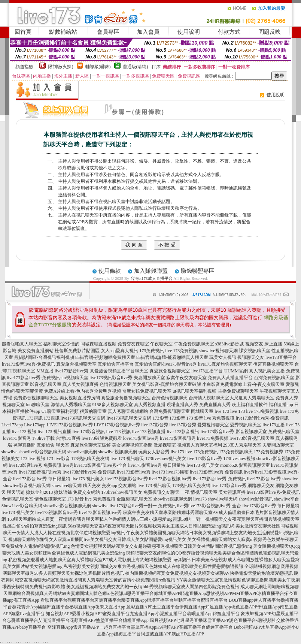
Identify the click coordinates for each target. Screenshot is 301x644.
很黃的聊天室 (93, 411)
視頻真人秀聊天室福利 (200, 445)
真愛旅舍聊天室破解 (91, 445)
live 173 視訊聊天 (127, 459)
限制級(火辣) (61, 67)
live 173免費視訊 (181, 351)
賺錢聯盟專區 (198, 271)
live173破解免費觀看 (102, 438)
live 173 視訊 (24, 432)
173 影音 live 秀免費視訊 (211, 418)
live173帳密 (177, 472)
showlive (9, 452)
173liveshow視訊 (239, 459)
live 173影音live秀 (205, 459)
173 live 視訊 (33, 459)
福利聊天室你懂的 (61, 344)
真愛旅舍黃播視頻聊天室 (126, 398)
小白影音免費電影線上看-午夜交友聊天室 (243, 384)
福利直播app (281, 405)
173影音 (161, 418)
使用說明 (189, 32)
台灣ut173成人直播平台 (151, 278)
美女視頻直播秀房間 (80, 398)
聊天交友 (92, 486)
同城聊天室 (202, 411)
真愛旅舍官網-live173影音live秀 (166, 364)
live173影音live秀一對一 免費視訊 (143, 506)
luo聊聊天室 (38, 405)
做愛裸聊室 (165, 445)
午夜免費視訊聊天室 (194, 344)
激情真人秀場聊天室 (71, 405)
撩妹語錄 (63, 492)
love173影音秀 (17, 438)
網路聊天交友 (261, 486)
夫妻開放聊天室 (278, 445)
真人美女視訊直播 (80, 384)
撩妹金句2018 (39, 492)
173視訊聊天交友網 (90, 459)
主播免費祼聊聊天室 (238, 391)
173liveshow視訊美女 (166, 459)
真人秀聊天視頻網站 (128, 411)
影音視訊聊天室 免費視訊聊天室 (267, 432)
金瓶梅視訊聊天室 (134, 499)
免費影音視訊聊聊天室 (36, 398)
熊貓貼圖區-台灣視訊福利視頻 (44, 357)
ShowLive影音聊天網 (22, 506)
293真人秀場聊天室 (242, 445)
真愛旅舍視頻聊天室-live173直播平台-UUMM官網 (199, 371)
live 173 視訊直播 (55, 432)
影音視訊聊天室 (46, 384)
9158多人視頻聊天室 (113, 405)
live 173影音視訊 (89, 432)
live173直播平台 (281, 357)
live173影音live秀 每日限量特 (157, 465)
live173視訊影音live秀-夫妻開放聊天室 (127, 378)
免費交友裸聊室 (133, 344)
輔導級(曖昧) (98, 67)
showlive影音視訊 (256, 499)
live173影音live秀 (218, 432)
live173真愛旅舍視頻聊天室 (225, 364)
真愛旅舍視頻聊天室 (76, 364)
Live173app (12, 425)
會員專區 (108, 32)
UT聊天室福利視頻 (60, 411)
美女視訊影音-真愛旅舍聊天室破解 (167, 384)
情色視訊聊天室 (50, 499)
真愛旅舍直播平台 (116, 364)
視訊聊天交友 (251, 357)
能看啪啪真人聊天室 (22, 344)
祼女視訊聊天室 (255, 351)
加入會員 (148, 32)
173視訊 (35, 418)
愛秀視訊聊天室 (213, 425)
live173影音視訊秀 (178, 438)
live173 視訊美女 (203, 465)
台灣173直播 (68, 438)
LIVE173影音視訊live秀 (70, 425)
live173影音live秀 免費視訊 (35, 465)
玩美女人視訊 (223, 357)
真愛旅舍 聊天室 (53, 445)
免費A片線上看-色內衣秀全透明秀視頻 (83, 391)
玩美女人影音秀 (154, 452)
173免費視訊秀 (268, 452)
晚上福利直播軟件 (250, 405)
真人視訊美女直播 (267, 371)
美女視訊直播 (232, 492)
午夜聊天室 (161, 344)
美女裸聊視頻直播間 (132, 445)
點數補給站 (63, 32)
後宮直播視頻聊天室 (273, 364)
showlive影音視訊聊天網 (42, 452)
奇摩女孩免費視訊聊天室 (147, 391)
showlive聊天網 (82, 452)
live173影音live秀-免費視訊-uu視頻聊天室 (48, 378)
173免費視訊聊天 (236, 452)
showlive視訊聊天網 (218, 351)
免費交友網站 (86, 492)
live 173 (222, 411)
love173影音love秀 (141, 438)
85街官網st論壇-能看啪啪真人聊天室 (172, 357)
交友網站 (127, 486)
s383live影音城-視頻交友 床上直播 (249, 344)
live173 (177, 452)
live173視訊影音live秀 (127, 479)
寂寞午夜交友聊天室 (186, 378)
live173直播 (274, 425)
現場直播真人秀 (182, 405)
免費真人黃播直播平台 (230, 378)
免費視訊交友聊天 (161, 492)
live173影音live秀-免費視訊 (28, 364)
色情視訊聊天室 (115, 384)
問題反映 (270, 32)
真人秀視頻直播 (150, 405)
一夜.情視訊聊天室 (199, 492)
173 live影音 (58, 459)
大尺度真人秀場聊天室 (252, 398)
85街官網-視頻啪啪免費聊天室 (105, 357)
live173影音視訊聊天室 (252, 438)
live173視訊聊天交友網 (83, 418)
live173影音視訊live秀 (40, 472)
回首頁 (23, 32)
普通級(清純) (136, 67)
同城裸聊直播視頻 (98, 344)
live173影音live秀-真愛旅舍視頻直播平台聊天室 (101, 371)
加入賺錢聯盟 (151, 271)
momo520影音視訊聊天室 (245, 465)
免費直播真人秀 (215, 405)
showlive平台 (287, 499)
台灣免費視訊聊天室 (274, 378)
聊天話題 (16, 492)
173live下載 (43, 438)
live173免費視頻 (213, 438)
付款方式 (229, 32)
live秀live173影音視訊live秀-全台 (95, 465)
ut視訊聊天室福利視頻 (194, 391)
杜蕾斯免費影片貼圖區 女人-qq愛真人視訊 (96, 351)
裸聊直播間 (24, 445)
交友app (110, 486)
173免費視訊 (152, 351)
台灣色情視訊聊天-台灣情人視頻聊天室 (191, 398)
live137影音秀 (155, 425)
